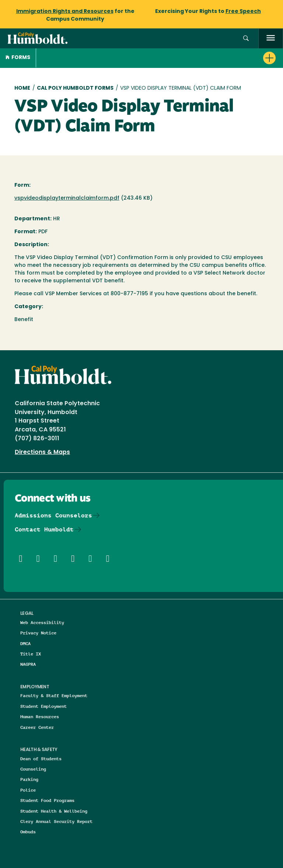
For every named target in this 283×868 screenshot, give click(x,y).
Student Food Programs (47, 800)
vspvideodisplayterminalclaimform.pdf (67, 198)
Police (28, 790)
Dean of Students (41, 759)
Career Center (37, 727)
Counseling (33, 769)
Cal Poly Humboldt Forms (75, 88)
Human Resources (40, 717)
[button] (246, 39)
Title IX (31, 654)
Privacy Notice (38, 633)
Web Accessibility (42, 622)
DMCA (25, 643)
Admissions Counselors (53, 515)
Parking (29, 779)
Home (22, 88)
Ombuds (28, 832)
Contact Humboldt (44, 529)
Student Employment (43, 706)
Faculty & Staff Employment (54, 695)
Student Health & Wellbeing (54, 811)
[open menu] (271, 39)
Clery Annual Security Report (56, 821)
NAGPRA (28, 664)
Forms (18, 58)
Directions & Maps (42, 452)
